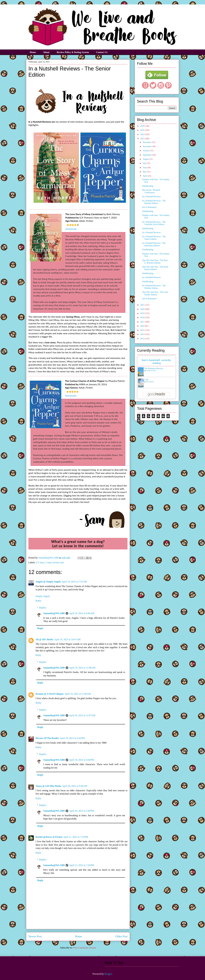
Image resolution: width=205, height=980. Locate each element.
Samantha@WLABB (54, 613)
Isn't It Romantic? (150, 207)
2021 (143, 305)
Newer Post (35, 936)
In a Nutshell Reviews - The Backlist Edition (154, 202)
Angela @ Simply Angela (48, 582)
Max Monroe (150, 382)
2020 (143, 309)
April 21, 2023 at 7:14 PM (76, 837)
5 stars (48, 562)
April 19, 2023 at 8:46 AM (82, 613)
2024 (143, 134)
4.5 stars (40, 562)
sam (62, 562)
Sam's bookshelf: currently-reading (157, 362)
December (147, 142)
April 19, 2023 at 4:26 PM (72, 738)
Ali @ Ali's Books (44, 639)
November (147, 146)
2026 (143, 126)
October (146, 151)
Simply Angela (43, 596)
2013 (143, 339)
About (46, 52)
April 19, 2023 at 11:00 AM (78, 694)
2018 (143, 318)
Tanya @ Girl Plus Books (48, 786)
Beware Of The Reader (47, 738)
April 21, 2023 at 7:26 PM (82, 865)
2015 (143, 330)
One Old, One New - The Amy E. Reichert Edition (155, 262)
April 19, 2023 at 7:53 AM (74, 582)
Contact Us (102, 52)
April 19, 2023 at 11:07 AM (82, 715)
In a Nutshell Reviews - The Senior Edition (154, 238)
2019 (143, 313)
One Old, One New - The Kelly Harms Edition (155, 268)
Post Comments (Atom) (84, 948)
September (147, 155)
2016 (143, 326)
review (56, 562)
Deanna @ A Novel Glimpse (50, 694)
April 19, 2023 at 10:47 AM (67, 639)
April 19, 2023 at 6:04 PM (82, 760)
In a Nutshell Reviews (151, 197)
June (145, 168)
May (145, 172)
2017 (143, 322)
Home (33, 52)
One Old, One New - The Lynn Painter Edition (155, 293)
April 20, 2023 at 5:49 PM (82, 811)
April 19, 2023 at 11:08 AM (82, 668)
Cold (146, 380)
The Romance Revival (154, 369)
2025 (143, 130)
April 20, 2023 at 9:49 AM (75, 786)
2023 (143, 139)
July (145, 163)
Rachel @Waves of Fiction (49, 837)
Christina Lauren (151, 371)
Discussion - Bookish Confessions (151, 191)
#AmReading (148, 186)
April (145, 176)
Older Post (121, 936)
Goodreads (71, 229)
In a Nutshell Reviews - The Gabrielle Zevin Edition (154, 223)
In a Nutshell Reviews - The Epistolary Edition (154, 244)
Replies (43, 608)
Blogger (108, 974)
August (146, 159)
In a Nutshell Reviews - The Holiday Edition (154, 287)
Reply (38, 601)
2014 (143, 334)
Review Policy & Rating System (73, 52)
